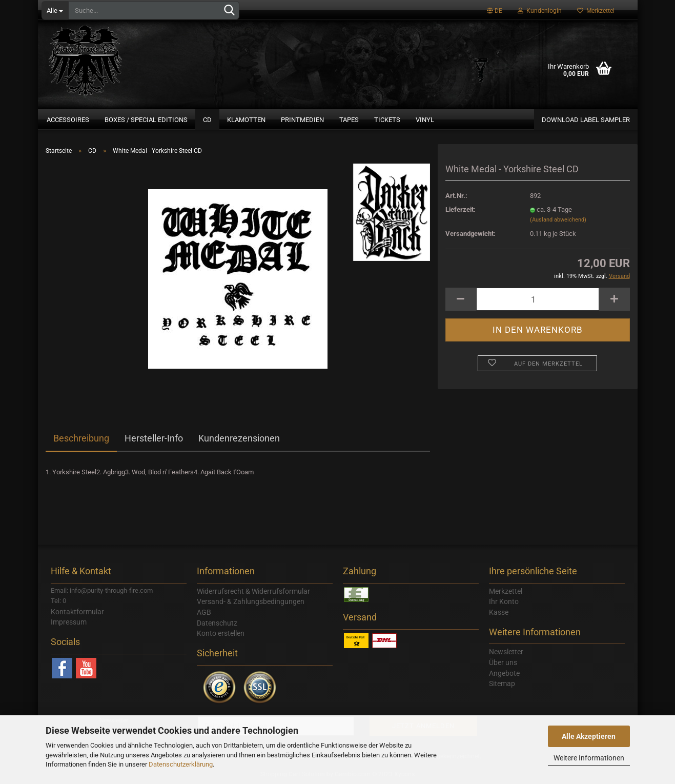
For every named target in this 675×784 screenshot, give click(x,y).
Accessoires (68, 120)
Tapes (349, 120)
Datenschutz (217, 623)
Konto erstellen (221, 633)
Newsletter (506, 652)
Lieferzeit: (461, 209)
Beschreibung (81, 438)
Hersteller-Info (154, 438)
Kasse (499, 612)
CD (207, 120)
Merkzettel (596, 11)
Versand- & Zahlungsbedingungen (251, 601)
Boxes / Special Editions (146, 120)
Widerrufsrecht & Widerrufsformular (253, 591)
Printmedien (302, 120)
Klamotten (246, 120)
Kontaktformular (77, 612)
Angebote (504, 673)
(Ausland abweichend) (558, 220)
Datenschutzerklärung (181, 764)
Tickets (387, 120)
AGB (204, 612)
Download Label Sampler (586, 120)
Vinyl (425, 120)
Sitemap (502, 684)
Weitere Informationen (589, 758)
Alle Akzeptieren (589, 736)
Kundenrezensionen (239, 438)
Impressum (69, 622)
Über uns (503, 662)
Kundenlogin (540, 11)
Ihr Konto (504, 601)
